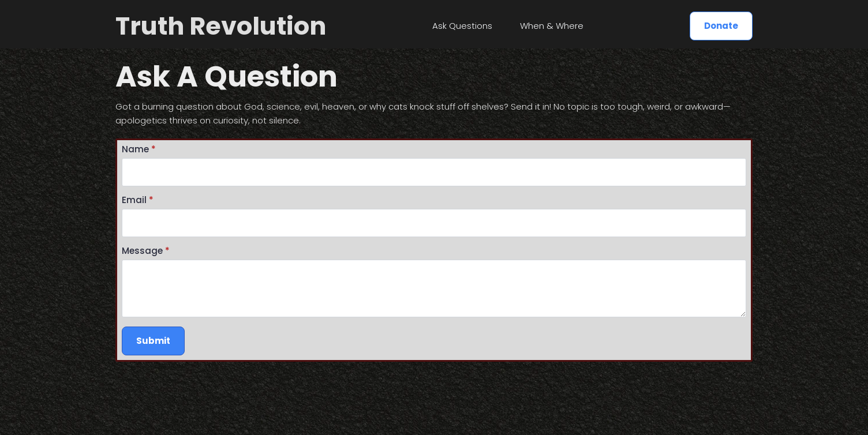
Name (139, 149)
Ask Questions (462, 26)
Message (146, 251)
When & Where (552, 26)
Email (138, 200)
